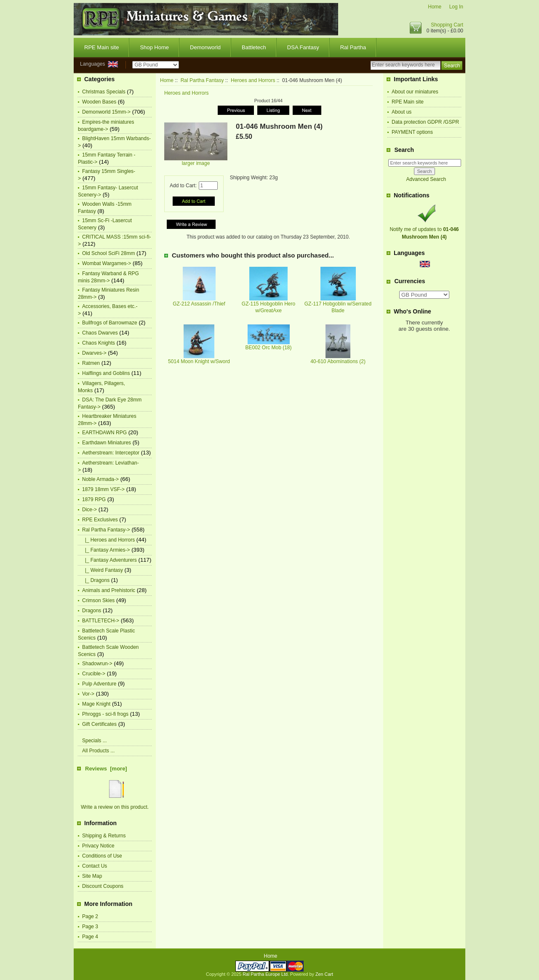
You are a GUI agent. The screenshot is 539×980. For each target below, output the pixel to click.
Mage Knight (96, 704)
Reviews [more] (106, 769)
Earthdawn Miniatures (107, 443)
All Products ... (98, 751)
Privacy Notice (98, 846)
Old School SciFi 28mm (108, 253)
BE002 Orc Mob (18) (268, 348)
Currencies (410, 282)
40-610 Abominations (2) (338, 361)
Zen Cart (324, 974)
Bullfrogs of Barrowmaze (110, 323)
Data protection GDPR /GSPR (425, 122)
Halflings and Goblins (106, 373)
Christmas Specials (104, 92)
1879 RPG (94, 499)
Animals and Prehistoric (109, 590)
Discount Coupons (103, 886)
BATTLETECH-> (101, 621)
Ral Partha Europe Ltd (265, 974)
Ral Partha (353, 47)
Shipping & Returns (104, 836)
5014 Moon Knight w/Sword (199, 361)
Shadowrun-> (97, 664)
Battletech (254, 47)
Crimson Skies (98, 600)
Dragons (92, 611)
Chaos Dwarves (100, 333)
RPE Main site (101, 47)
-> (106, 530)
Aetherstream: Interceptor (111, 453)
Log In (456, 7)
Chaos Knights (99, 343)
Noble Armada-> (100, 479)
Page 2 (90, 916)
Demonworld (205, 47)
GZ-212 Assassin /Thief (199, 304)
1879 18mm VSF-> (103, 489)
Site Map (92, 876)
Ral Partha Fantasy (202, 80)
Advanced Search (426, 179)
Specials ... (95, 741)
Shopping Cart (447, 25)
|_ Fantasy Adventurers (109, 560)
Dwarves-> (94, 353)
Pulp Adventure (99, 684)
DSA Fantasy (303, 47)
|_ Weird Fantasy (103, 570)
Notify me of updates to (424, 229)
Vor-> (88, 694)
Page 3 (90, 927)
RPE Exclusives (100, 520)
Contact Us (95, 866)
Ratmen (91, 363)
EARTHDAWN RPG (104, 433)
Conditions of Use (102, 856)
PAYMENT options (412, 132)
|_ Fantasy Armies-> (106, 550)
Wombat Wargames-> (107, 263)
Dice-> (89, 510)
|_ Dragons (96, 580)
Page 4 (90, 937)
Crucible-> (94, 674)
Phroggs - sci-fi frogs (105, 714)
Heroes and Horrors (253, 80)
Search (404, 150)
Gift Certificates (99, 724)
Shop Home (154, 47)
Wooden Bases (99, 102)
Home (435, 7)
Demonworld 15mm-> (106, 112)
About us (402, 112)
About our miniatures (415, 92)
